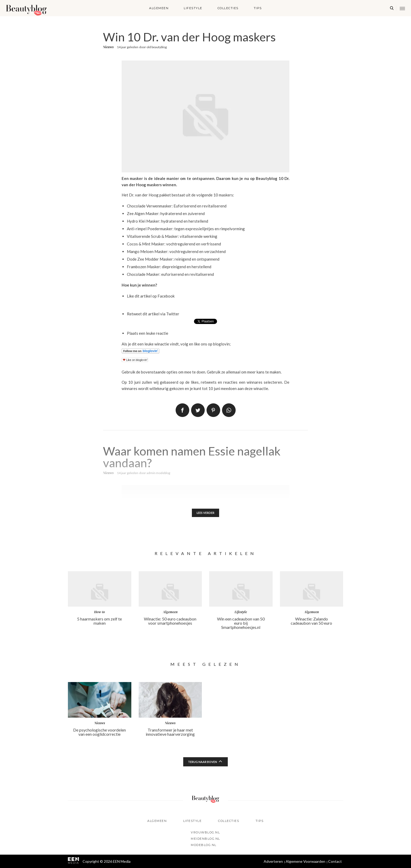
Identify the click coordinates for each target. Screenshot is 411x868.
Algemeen (159, 8)
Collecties (228, 8)
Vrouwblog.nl (205, 832)
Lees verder (206, 513)
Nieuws (108, 47)
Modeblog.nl (204, 845)
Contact (335, 861)
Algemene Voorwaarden (305, 861)
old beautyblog (157, 47)
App (229, 410)
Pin (213, 410)
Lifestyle (193, 8)
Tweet (198, 410)
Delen (182, 410)
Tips (258, 8)
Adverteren (273, 861)
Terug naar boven (203, 763)
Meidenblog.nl (206, 839)
